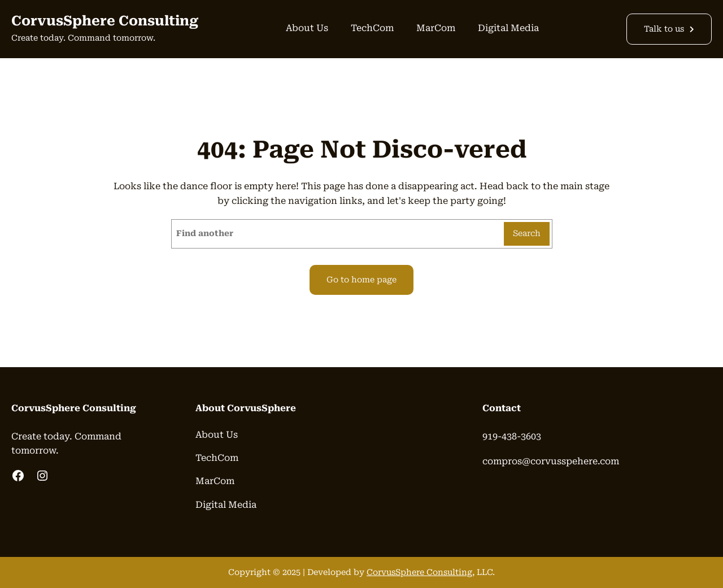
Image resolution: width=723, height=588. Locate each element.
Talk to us (664, 29)
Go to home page (361, 280)
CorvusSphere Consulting (105, 21)
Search (527, 234)
